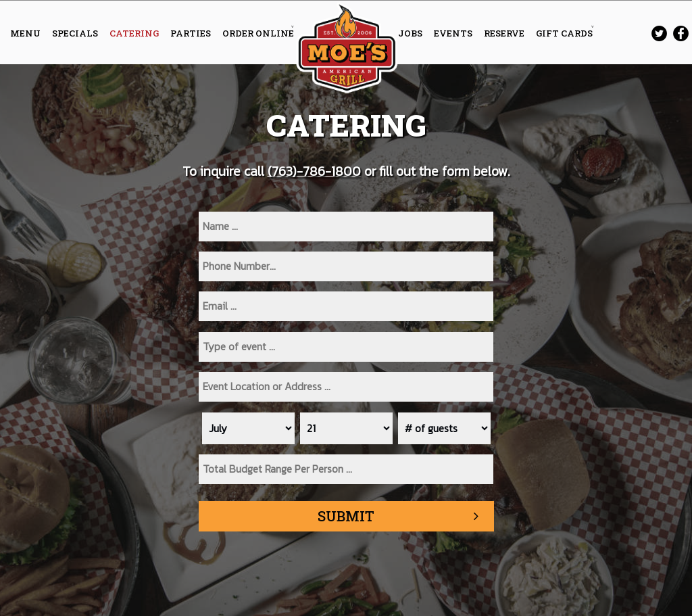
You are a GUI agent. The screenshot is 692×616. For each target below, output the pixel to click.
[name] (346, 227)
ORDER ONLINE (258, 33)
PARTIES (192, 33)
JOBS (411, 33)
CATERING (135, 33)
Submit (346, 516)
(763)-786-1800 (314, 171)
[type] (346, 347)
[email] (346, 306)
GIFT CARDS (564, 33)
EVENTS (454, 33)
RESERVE (505, 33)
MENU (26, 33)
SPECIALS (76, 33)
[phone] (346, 266)
